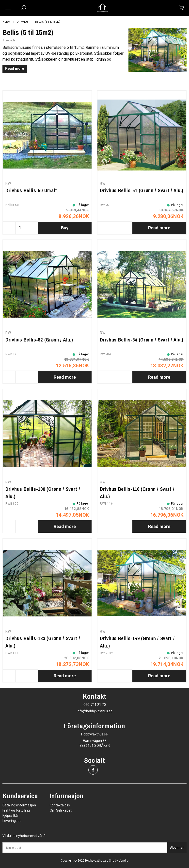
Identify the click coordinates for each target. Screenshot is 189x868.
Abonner (177, 848)
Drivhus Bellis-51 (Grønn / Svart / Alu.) (142, 190)
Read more (15, 69)
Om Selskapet (61, 810)
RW (8, 184)
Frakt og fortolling (16, 810)
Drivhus (23, 22)
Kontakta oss (60, 805)
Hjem (6, 22)
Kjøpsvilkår (11, 816)
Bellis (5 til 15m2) (48, 22)
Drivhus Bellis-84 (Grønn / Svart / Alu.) (142, 340)
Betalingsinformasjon (19, 805)
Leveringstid (12, 821)
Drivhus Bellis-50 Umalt (31, 190)
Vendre (124, 861)
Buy (65, 228)
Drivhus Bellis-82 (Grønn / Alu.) (39, 340)
